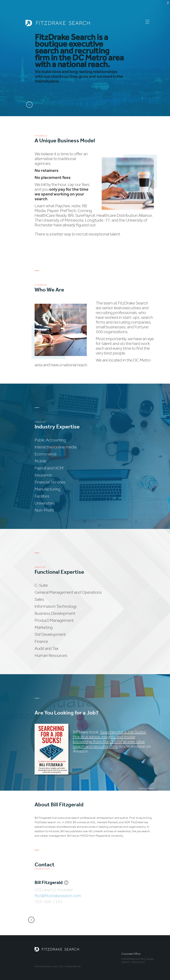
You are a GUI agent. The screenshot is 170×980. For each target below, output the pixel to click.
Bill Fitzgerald (49, 882)
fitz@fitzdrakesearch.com (58, 896)
